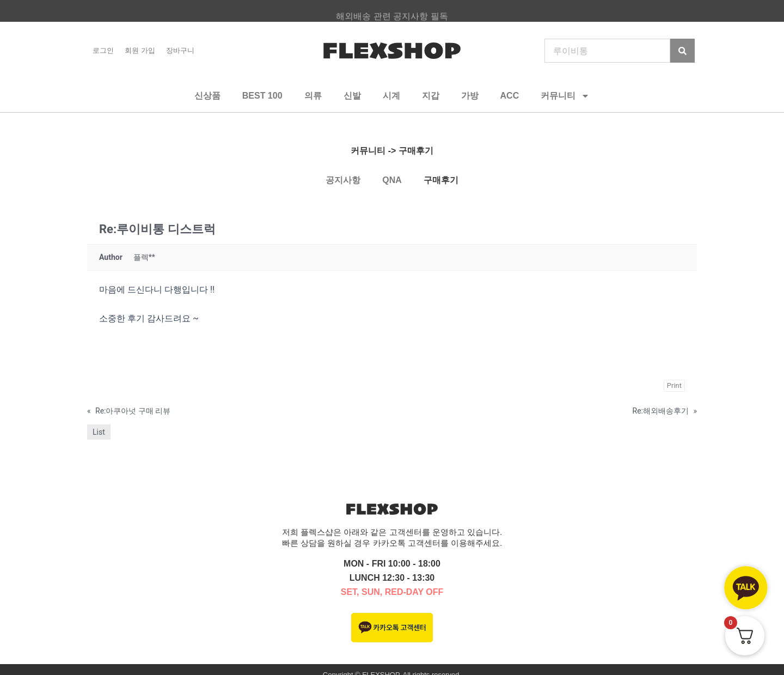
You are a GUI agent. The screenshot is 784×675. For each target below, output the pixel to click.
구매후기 (441, 180)
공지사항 (343, 180)
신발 (352, 96)
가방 (470, 96)
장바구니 (180, 50)
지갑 (431, 96)
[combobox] (607, 51)
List (99, 432)
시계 (391, 96)
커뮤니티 (565, 96)
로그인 (103, 50)
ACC (510, 96)
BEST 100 (262, 96)
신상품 (207, 96)
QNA (392, 180)
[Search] (682, 51)
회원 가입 (140, 50)
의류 (313, 96)
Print (674, 385)
